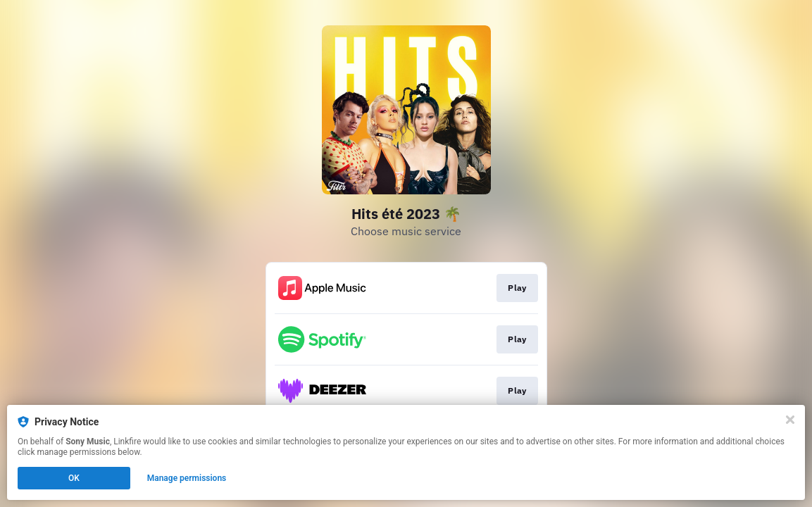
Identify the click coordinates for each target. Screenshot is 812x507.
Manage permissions (187, 478)
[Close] (790, 420)
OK (74, 478)
